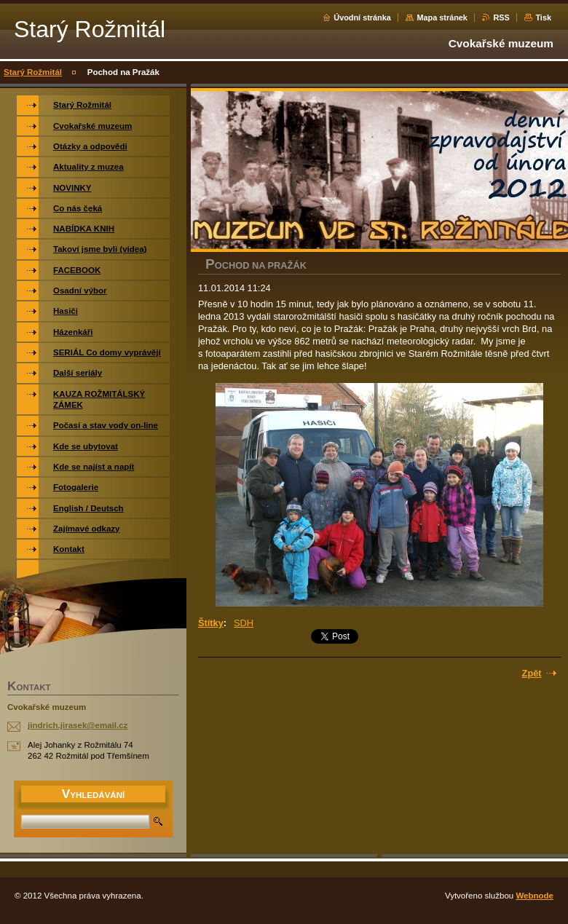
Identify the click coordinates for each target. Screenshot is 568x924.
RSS (501, 17)
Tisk (543, 17)
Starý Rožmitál (33, 72)
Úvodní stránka (362, 17)
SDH (244, 623)
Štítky (211, 623)
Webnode (535, 896)
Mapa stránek (442, 17)
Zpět (532, 673)
